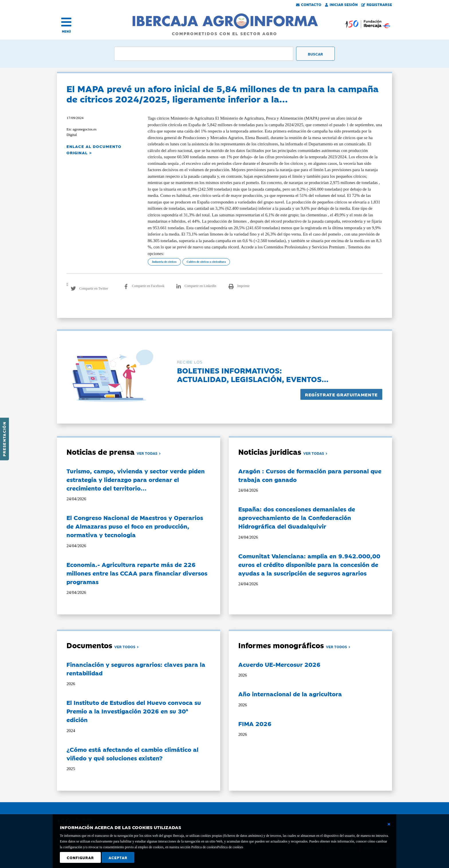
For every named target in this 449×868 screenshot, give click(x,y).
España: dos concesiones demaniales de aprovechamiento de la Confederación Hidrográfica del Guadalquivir (297, 517)
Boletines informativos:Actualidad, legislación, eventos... (253, 374)
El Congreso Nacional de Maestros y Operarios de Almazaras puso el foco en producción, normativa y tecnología (135, 526)
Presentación (4, 439)
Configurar (80, 857)
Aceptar (118, 857)
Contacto (309, 4)
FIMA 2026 (255, 723)
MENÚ (66, 31)
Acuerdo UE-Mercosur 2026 (279, 664)
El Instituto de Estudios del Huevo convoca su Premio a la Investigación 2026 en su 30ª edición (134, 711)
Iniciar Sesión (341, 4)
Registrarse (377, 4)
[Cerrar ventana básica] (389, 824)
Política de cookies (230, 847)
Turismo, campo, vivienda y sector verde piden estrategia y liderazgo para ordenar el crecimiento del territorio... (136, 479)
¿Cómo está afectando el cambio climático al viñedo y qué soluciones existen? (132, 754)
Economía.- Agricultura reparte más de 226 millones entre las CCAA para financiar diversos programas (137, 573)
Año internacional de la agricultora (290, 694)
